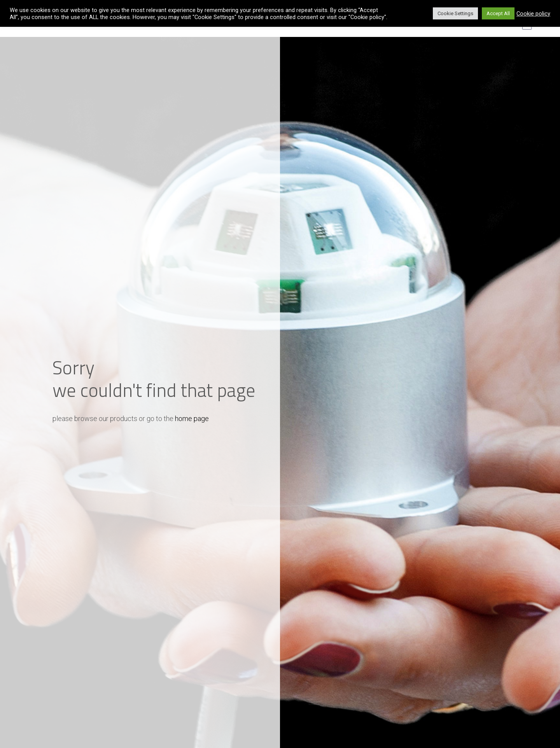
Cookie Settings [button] (455, 13)
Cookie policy (533, 14)
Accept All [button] (498, 13)
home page (192, 419)
